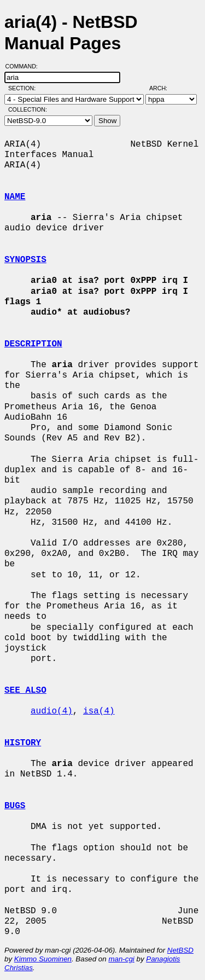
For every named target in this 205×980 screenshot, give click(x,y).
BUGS (15, 806)
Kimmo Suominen (43, 959)
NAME (15, 197)
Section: (24, 88)
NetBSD (180, 950)
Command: (25, 66)
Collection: (28, 109)
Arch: (163, 88)
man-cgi (121, 959)
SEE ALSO (25, 691)
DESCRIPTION (33, 344)
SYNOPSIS (25, 260)
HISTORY (23, 743)
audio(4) (52, 711)
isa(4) (99, 711)
